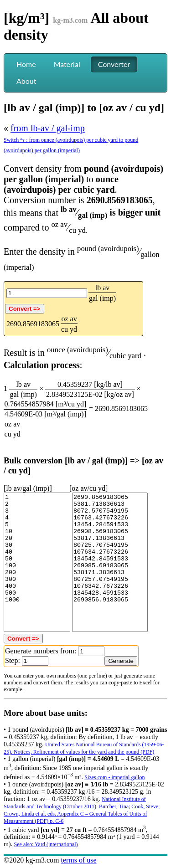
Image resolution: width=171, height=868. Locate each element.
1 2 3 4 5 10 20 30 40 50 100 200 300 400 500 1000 (37, 562)
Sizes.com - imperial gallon (114, 777)
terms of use (78, 860)
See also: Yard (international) (46, 844)
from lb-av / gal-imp (48, 128)
